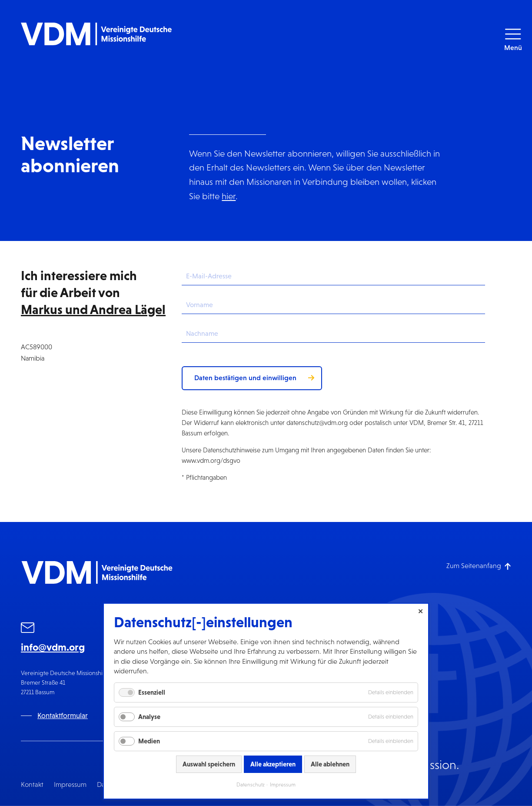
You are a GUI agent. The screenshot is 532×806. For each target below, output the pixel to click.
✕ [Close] (421, 611)
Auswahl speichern (209, 764)
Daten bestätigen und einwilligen (245, 378)
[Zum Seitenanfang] (479, 566)
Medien (149, 741)
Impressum (70, 784)
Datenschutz (251, 785)
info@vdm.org (53, 647)
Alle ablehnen (330, 764)
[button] (513, 39)
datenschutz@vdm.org (317, 423)
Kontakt (32, 784)
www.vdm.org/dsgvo (211, 460)
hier (229, 196)
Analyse (149, 717)
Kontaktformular (63, 716)
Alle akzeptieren (273, 764)
